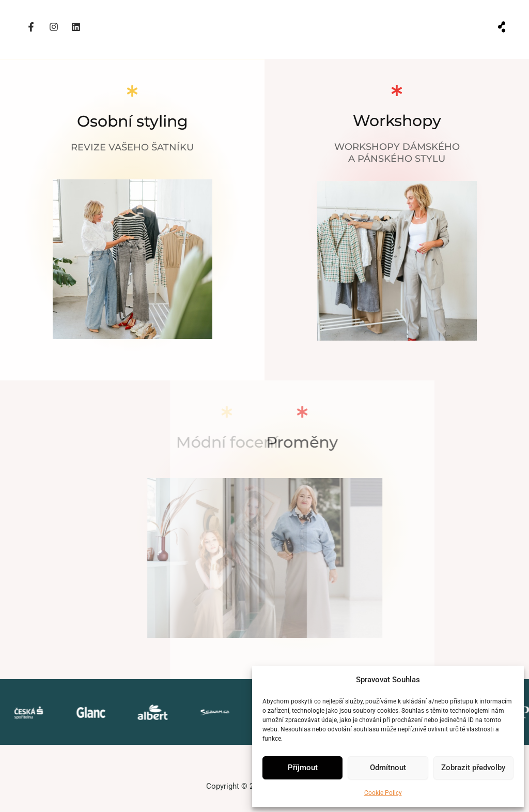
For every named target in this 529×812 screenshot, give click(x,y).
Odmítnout (388, 768)
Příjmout (303, 768)
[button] (502, 27)
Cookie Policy (383, 793)
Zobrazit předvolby (473, 768)
